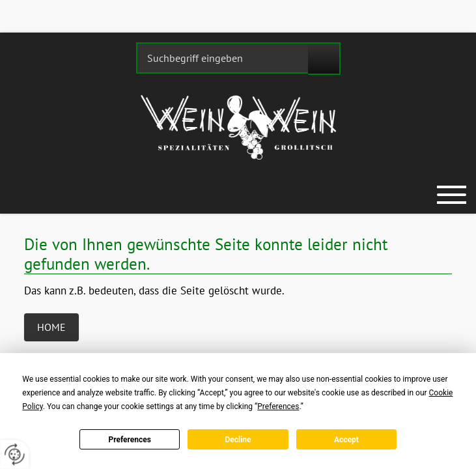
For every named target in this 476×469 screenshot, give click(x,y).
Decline (238, 440)
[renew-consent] (15, 454)
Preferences (130, 440)
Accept (346, 440)
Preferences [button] (278, 406)
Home (51, 327)
